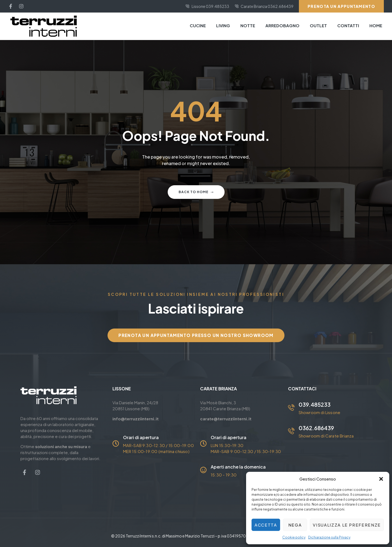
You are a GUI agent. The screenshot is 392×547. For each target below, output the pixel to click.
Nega (295, 525)
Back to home (196, 192)
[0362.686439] (291, 431)
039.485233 (315, 404)
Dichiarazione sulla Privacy (329, 537)
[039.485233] (291, 408)
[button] (381, 479)
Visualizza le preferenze (347, 525)
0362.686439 (316, 428)
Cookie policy (294, 537)
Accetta (266, 525)
